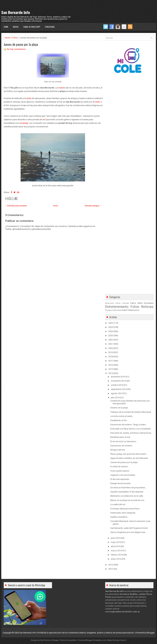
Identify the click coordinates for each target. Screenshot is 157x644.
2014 (111, 373)
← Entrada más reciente (16, 206)
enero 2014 (116, 559)
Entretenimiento (117, 307)
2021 (111, 344)
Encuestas (149, 303)
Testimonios (133, 310)
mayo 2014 (116, 542)
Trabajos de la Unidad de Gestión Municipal (131, 412)
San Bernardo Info (16, 12)
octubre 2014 (117, 385)
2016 (111, 365)
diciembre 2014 (118, 377)
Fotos (15, 38)
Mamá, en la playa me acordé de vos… (128, 500)
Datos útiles (136, 303)
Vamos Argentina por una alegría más (128, 532)
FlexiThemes (45, 640)
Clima (118, 303)
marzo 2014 (116, 551)
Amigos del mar (118, 450)
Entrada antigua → (93, 206)
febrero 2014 (117, 555)
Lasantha (73, 640)
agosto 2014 (117, 393)
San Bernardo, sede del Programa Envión (129, 528)
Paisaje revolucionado (121, 483)
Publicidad (50, 27)
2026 (111, 323)
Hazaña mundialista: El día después (127, 492)
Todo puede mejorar (120, 471)
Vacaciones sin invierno (121, 446)
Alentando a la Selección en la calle (127, 496)
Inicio (56, 206)
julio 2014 (115, 398)
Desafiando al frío (119, 420)
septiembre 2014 (119, 389)
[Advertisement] (53, 322)
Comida (125, 303)
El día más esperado (120, 479)
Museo (16, 27)
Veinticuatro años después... (124, 513)
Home (6, 27)
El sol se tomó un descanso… (124, 441)
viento (98, 102)
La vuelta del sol (118, 504)
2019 (111, 352)
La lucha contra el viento (121, 416)
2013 (111, 565)
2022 (111, 340)
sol (44, 119)
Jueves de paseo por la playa (21, 44)
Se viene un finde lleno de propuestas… (128, 488)
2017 (111, 361)
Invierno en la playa (119, 408)
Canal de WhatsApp (32, 27)
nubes (62, 88)
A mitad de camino (119, 466)
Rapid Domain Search (117, 640)
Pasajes (109, 310)
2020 (111, 348)
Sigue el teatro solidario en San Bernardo (129, 458)
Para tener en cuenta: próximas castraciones (131, 433)
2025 (111, 327)
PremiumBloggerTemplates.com (92, 640)
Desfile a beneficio (119, 517)
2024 (111, 331)
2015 (111, 369)
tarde (29, 98)
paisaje (25, 123)
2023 (111, 336)
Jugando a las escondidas (123, 475)
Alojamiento (110, 303)
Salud (125, 310)
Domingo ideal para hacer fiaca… (126, 509)
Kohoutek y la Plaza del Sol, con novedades (131, 429)
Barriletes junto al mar (120, 437)
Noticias (147, 307)
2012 (111, 569)
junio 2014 (116, 538)
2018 (111, 357)
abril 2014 (115, 546)
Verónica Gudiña (128, 594)
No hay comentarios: (17, 49)
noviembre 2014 (118, 381)
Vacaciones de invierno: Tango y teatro (128, 425)
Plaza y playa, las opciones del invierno (128, 454)
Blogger (151, 633)
